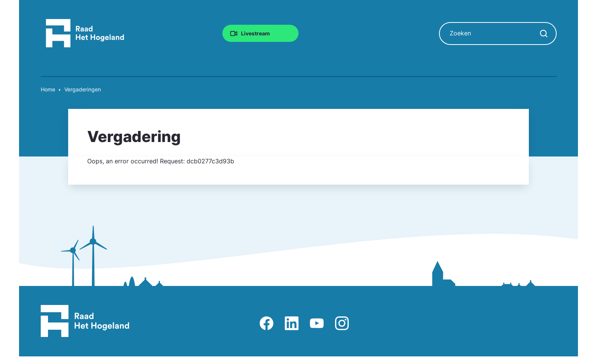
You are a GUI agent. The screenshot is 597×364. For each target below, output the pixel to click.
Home (48, 89)
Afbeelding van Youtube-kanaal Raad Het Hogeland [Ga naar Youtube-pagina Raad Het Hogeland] (317, 323)
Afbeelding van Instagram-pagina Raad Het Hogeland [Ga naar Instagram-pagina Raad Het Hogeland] (342, 323)
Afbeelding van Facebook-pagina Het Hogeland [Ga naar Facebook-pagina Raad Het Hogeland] (267, 323)
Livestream (255, 33)
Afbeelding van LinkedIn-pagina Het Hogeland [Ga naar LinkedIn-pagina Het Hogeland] (292, 323)
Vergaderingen (83, 89)
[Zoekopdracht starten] (544, 34)
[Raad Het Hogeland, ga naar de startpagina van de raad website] (85, 33)
